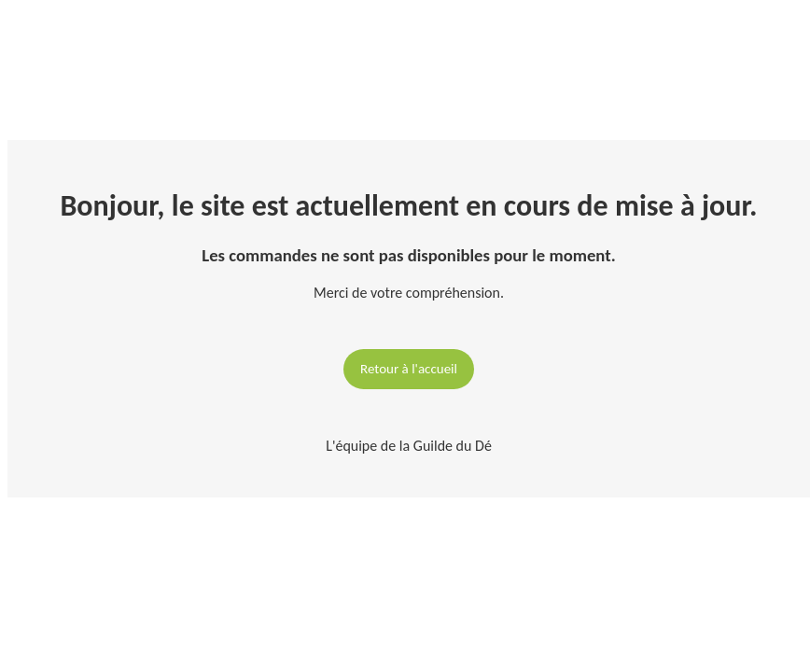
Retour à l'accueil (409, 369)
